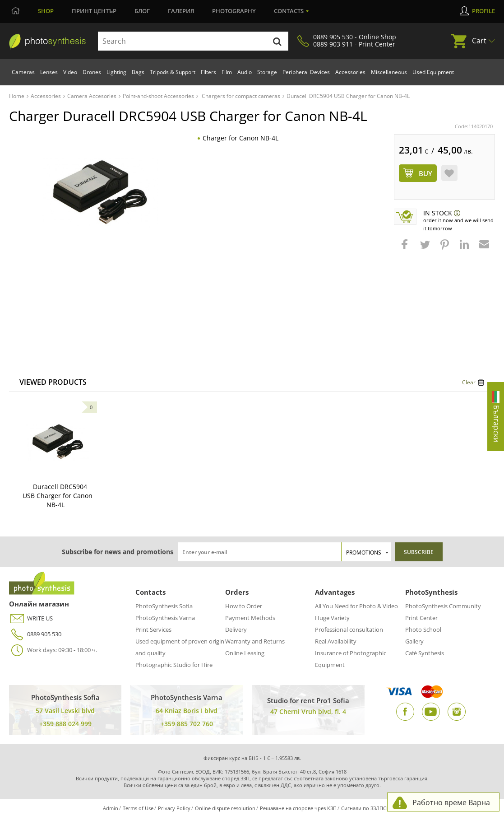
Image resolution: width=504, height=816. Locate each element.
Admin (111, 808)
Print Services (153, 629)
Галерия (181, 11)
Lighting (116, 72)
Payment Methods (250, 618)
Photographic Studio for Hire (174, 665)
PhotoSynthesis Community (443, 606)
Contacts (289, 11)
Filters (208, 72)
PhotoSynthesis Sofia (164, 606)
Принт (94, 11)
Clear (469, 382)
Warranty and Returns (255, 641)
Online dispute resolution (225, 808)
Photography (234, 11)
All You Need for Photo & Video (356, 606)
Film (227, 72)
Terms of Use (138, 808)
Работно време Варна (451, 802)
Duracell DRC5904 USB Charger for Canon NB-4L (58, 496)
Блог (142, 11)
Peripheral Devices (306, 72)
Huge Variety (332, 618)
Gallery (414, 641)
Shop (46, 11)
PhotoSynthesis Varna (165, 618)
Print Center (421, 618)
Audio (245, 72)
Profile (483, 11)
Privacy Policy (174, 808)
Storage (267, 72)
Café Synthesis (425, 653)
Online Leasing (245, 653)
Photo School (423, 629)
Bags (138, 72)
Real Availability (336, 641)
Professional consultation (349, 629)
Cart (479, 41)
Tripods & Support (173, 72)
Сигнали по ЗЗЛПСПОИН (371, 808)
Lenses (49, 72)
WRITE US (31, 618)
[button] (406, 249)
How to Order (244, 606)
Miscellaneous (389, 72)
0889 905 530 (35, 634)
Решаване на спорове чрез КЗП (298, 808)
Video (70, 72)
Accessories (350, 72)
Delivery (236, 629)
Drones (92, 72)
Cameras (23, 72)
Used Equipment (433, 72)
